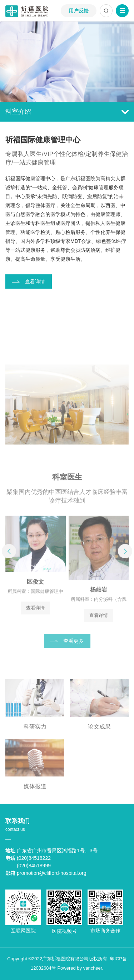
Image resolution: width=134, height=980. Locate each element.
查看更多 (74, 646)
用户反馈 (79, 11)
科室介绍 (67, 112)
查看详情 (35, 282)
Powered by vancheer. (80, 968)
